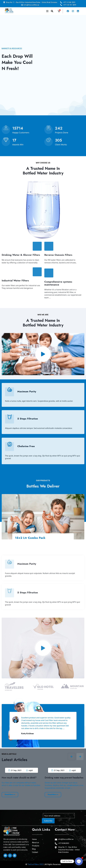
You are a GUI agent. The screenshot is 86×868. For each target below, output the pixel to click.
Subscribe (48, 821)
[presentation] (71, 757)
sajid (29, 770)
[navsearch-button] (52, 11)
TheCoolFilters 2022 (35, 864)
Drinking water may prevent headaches (64, 778)
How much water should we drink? (19, 778)
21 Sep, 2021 (15, 770)
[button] (35, 11)
